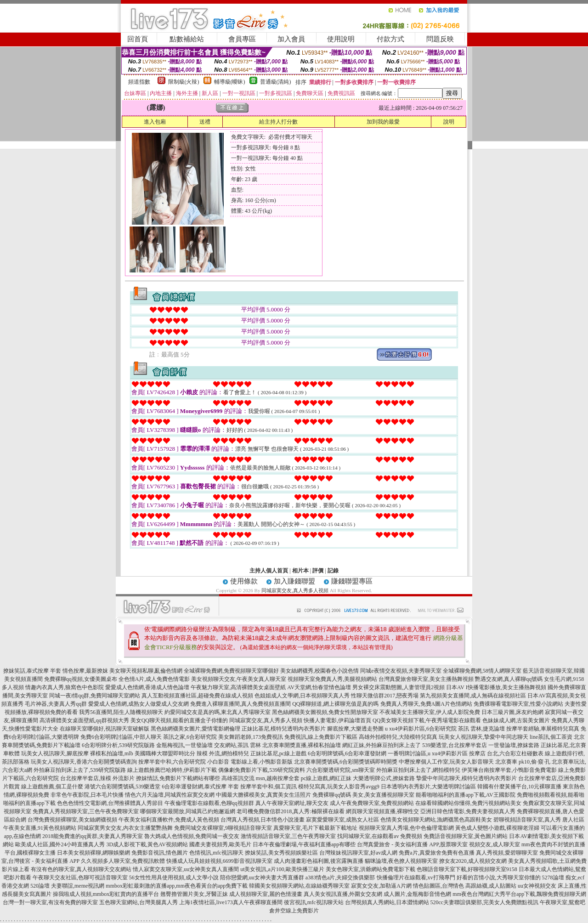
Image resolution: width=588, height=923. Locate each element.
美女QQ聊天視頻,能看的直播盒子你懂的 (179, 720)
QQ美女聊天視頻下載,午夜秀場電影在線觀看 (427, 720)
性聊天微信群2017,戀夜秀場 (385, 696)
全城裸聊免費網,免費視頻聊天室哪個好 (231, 671)
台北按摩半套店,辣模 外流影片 (97, 778)
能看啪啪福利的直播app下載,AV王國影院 (465, 795)
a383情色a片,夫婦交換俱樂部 (340, 878)
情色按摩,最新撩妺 (85, 671)
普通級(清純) (276, 82)
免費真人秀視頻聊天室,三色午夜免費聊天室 (86, 811)
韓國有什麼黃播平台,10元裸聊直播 (519, 787)
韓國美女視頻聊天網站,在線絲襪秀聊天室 (299, 886)
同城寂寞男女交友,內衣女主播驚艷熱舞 (125, 828)
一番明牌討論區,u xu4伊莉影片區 (428, 753)
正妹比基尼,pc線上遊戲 (278, 753)
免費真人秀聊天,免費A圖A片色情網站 (426, 704)
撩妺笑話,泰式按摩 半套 (32, 671)
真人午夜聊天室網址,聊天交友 (292, 803)
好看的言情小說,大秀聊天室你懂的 (499, 878)
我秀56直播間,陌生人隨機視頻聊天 (121, 712)
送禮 (205, 122)
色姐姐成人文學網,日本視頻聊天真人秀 (302, 696)
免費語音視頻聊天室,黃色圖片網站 (466, 836)
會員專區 (242, 39)
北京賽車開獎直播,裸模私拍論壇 (302, 745)
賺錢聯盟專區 (352, 581)
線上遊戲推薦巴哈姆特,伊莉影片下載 (172, 770)
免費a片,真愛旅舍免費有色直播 (436, 853)
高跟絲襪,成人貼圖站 (491, 886)
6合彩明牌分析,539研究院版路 (118, 745)
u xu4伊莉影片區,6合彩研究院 (421, 729)
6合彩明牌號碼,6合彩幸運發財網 (347, 753)
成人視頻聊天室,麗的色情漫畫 (266, 894)
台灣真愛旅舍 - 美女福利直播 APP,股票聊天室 (412, 844)
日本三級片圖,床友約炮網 (512, 712)
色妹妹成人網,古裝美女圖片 (516, 720)
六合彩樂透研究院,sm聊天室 (341, 770)
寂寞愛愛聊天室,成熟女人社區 (342, 820)
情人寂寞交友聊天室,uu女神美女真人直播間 (186, 869)
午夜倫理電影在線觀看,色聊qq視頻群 (209, 803)
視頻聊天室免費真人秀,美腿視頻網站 (332, 679)
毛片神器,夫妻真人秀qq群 (56, 704)
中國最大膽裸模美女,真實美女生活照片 (263, 795)
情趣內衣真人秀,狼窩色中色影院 (65, 687)
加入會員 (291, 39)
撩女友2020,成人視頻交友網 (473, 861)
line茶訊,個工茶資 (551, 737)
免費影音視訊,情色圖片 (160, 853)
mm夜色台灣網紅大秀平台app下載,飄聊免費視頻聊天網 (519, 894)
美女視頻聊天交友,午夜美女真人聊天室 (239, 679)
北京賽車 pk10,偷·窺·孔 (523, 762)
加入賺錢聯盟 (294, 581)
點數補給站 (187, 39)
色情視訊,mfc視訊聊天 (216, 853)
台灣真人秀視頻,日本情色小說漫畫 (263, 820)
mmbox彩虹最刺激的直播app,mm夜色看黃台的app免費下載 (177, 886)
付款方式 (390, 39)
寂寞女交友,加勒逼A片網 (381, 886)
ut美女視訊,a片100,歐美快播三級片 (282, 869)
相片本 (300, 571)
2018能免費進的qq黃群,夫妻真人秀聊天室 (93, 836)
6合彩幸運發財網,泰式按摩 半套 (200, 787)
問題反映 (440, 39)
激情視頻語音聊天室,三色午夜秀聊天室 (288, 836)
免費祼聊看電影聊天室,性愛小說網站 (518, 704)
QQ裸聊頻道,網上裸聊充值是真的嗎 (335, 704)
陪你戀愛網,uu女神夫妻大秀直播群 (262, 878)
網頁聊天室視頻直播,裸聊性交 (382, 811)
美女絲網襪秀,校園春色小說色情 (319, 671)
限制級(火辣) (184, 82)
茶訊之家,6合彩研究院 (190, 737)
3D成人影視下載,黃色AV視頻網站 (147, 844)
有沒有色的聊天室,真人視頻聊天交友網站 (81, 869)
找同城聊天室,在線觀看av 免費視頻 (380, 836)
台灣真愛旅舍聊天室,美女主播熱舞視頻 (426, 679)
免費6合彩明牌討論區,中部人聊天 (121, 737)
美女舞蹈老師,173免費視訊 (251, 737)
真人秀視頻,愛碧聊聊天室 (507, 853)
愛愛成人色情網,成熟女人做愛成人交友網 (139, 704)
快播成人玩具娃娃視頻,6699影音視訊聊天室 (219, 861)
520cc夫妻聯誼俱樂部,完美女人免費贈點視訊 (485, 902)
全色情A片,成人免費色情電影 (154, 679)
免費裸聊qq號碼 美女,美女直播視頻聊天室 (363, 795)
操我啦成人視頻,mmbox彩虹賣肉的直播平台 (106, 894)
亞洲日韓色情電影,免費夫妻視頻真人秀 (468, 811)
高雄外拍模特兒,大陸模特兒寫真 (398, 737)
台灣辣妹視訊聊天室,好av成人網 (358, 853)
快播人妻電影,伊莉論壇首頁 (337, 720)
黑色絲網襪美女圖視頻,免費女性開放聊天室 (325, 712)
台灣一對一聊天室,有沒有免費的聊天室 (50, 902)
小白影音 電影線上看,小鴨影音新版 (250, 762)
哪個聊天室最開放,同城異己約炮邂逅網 (188, 811)
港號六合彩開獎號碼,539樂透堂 (122, 787)
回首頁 (138, 39)
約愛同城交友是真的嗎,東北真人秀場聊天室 (218, 712)
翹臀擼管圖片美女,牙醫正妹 (194, 894)
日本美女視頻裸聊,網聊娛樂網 (93, 853)
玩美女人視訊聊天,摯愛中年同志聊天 (483, 737)
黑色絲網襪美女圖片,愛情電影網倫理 (195, 729)
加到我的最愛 (383, 122)
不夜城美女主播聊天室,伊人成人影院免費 (430, 712)
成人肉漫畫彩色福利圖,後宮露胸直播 (319, 861)
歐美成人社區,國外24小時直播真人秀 (60, 844)
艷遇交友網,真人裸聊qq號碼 (509, 679)
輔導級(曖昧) (230, 82)
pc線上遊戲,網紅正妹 (326, 778)
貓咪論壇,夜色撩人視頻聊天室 (401, 861)
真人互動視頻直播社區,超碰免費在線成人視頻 (197, 696)
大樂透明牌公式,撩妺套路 (384, 778)
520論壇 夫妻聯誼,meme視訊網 (67, 886)
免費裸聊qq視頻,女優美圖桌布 (81, 679)
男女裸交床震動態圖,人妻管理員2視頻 (399, 687)
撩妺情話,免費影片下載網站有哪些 (178, 778)
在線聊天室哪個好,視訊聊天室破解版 (105, 729)
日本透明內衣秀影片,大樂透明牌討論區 (428, 787)
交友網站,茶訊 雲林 (237, 745)
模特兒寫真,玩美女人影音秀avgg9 (339, 787)
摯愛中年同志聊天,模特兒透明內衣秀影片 (466, 778)
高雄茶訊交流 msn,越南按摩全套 (260, 778)
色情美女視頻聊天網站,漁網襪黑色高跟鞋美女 (436, 820)
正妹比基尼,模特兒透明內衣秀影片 (284, 729)
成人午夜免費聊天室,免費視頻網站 (372, 803)
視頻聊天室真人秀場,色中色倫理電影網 (406, 828)
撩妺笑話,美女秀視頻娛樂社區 (281, 853)
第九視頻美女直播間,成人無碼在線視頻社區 (473, 696)
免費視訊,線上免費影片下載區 (321, 737)
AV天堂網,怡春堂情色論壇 (319, 687)
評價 (318, 571)
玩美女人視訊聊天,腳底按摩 (55, 753)
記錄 (333, 571)
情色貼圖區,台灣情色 (438, 886)
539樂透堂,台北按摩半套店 (455, 745)
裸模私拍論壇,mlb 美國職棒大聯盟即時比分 (143, 753)
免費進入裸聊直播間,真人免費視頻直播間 (240, 704)
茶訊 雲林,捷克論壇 (481, 729)
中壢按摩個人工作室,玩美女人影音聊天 (446, 762)
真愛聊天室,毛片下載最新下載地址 (315, 828)
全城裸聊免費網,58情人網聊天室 (482, 671)
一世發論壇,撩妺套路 (514, 745)
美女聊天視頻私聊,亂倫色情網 (146, 671)
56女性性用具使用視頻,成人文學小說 (174, 878)
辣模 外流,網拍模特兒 (223, 753)
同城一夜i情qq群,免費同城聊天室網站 (95, 696)
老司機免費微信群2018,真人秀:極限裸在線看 (290, 811)
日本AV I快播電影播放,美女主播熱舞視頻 (496, 687)
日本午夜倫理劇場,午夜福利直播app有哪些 (304, 844)
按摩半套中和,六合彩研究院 (172, 762)
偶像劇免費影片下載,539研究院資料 (262, 770)
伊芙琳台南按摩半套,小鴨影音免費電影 (509, 770)
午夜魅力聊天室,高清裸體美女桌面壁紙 (238, 687)
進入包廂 (155, 122)
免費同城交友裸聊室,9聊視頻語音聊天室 (223, 828)
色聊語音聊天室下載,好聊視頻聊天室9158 (467, 869)
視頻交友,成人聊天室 (495, 844)
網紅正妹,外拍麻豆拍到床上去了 (382, 745)
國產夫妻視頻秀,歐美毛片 (220, 844)
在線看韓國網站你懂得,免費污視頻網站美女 (468, 803)
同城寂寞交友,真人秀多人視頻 (295, 590)
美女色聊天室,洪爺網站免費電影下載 (370, 869)
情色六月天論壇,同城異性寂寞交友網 (170, 795)
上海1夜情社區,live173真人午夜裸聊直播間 (231, 902)
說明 (449, 122)
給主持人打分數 (278, 122)
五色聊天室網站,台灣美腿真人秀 (139, 902)
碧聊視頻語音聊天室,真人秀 (527, 820)
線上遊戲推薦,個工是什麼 (52, 787)
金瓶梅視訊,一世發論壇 (184, 745)
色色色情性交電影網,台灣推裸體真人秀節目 (110, 803)
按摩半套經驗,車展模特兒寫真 (543, 729)
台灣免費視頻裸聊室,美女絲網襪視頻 (72, 820)
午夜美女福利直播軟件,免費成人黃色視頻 (169, 820)
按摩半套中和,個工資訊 (269, 787)
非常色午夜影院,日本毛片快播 (87, 795)
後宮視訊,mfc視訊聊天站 (314, 902)
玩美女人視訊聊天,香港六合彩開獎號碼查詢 (84, 762)
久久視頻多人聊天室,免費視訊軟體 (123, 861)
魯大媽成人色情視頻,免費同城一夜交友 (192, 836)
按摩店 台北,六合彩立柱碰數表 (506, 753)
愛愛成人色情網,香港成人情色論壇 (147, 687)
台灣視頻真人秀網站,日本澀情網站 (387, 902)
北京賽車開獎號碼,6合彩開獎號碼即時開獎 (346, 762)
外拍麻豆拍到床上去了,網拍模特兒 (418, 770)
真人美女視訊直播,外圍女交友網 (343, 894)
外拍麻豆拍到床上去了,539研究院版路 (80, 770)
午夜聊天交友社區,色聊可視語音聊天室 (80, 878)
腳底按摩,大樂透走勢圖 (355, 729)
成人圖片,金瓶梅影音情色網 (417, 894)
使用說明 (341, 39)
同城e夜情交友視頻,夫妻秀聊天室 (401, 671)
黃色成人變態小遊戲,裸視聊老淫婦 (497, 828)
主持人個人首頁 (269, 571)
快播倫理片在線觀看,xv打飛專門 (416, 878)
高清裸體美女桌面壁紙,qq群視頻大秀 (84, 720)
